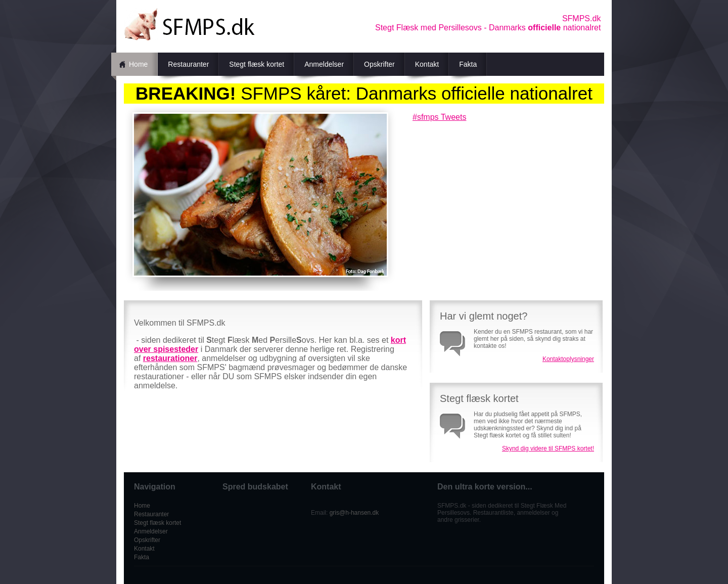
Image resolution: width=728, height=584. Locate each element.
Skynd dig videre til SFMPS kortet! (548, 448)
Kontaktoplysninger (568, 359)
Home (138, 64)
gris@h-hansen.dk (354, 513)
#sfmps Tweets (439, 117)
